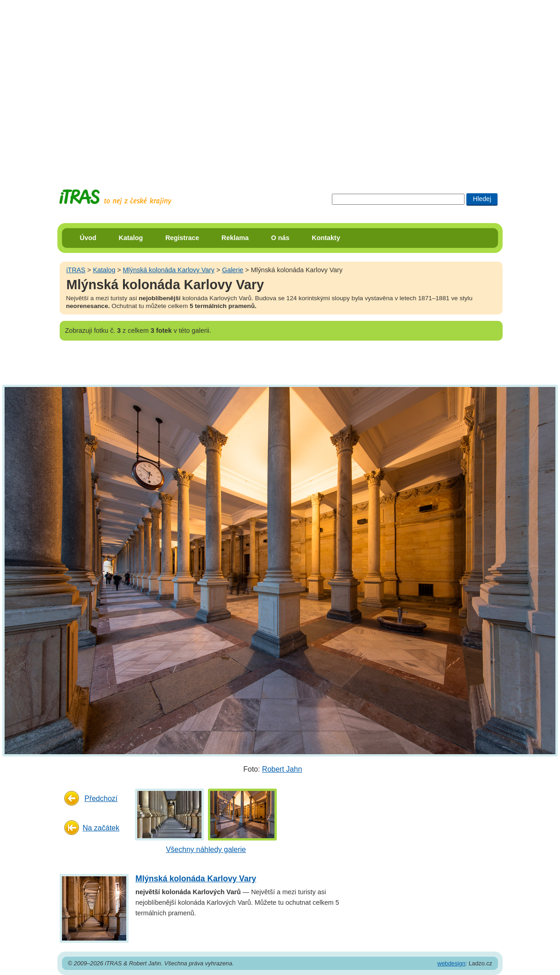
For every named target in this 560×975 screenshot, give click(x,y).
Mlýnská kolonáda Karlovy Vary (169, 270)
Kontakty (326, 238)
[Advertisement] (86, 86)
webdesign (451, 963)
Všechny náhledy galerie (206, 849)
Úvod (88, 238)
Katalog (131, 238)
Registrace (182, 238)
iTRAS (76, 270)
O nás (280, 238)
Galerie (233, 270)
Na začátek (101, 828)
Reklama (235, 238)
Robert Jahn (282, 769)
